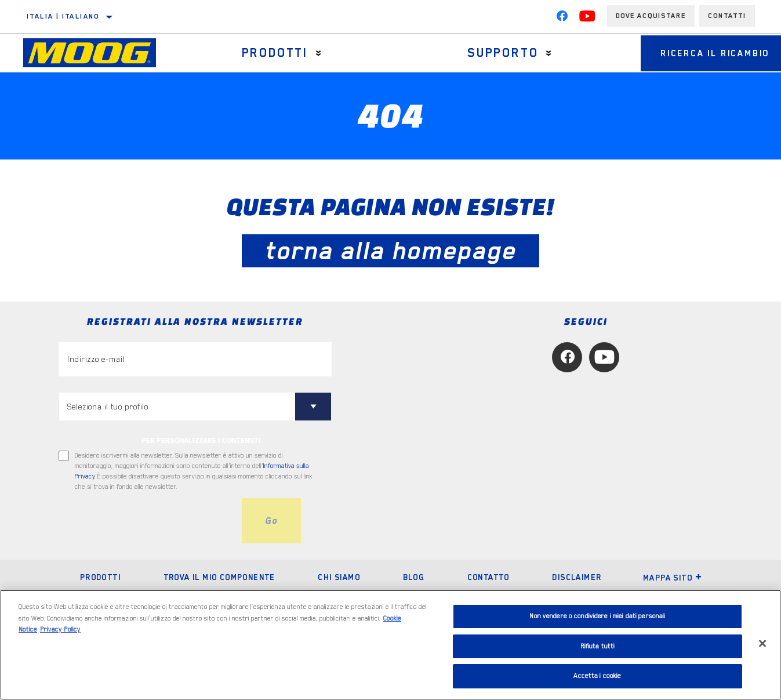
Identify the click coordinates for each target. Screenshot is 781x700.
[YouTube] (587, 19)
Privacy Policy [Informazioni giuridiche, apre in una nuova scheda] (60, 630)
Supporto (494, 53)
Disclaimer (577, 577)
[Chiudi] (762, 644)
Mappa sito (673, 578)
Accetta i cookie (597, 676)
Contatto (488, 577)
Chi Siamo (339, 577)
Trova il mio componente (219, 577)
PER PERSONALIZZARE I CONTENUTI (201, 441)
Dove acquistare (651, 16)
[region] (390, 645)
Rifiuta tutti (598, 646)
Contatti (727, 16)
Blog (414, 577)
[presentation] (147, 521)
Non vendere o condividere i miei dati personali (597, 616)
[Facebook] (562, 19)
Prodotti (271, 53)
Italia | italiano (63, 16)
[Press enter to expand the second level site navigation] (315, 53)
